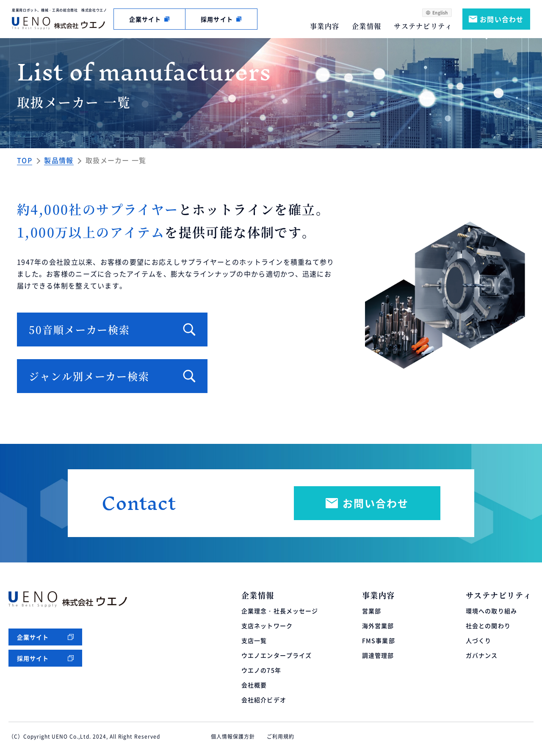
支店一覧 (254, 640)
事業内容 (325, 26)
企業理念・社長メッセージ (280, 611)
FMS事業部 (379, 640)
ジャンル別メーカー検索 (89, 376)
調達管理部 (378, 655)
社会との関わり (488, 626)
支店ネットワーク (267, 626)
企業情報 (366, 26)
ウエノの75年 (261, 670)
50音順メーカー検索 (79, 329)
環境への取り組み (491, 611)
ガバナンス (482, 655)
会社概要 (254, 685)
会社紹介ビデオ (264, 700)
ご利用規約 (281, 736)
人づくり (478, 640)
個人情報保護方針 (233, 736)
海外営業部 (378, 626)
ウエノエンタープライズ (277, 655)
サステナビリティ (423, 26)
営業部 (372, 611)
